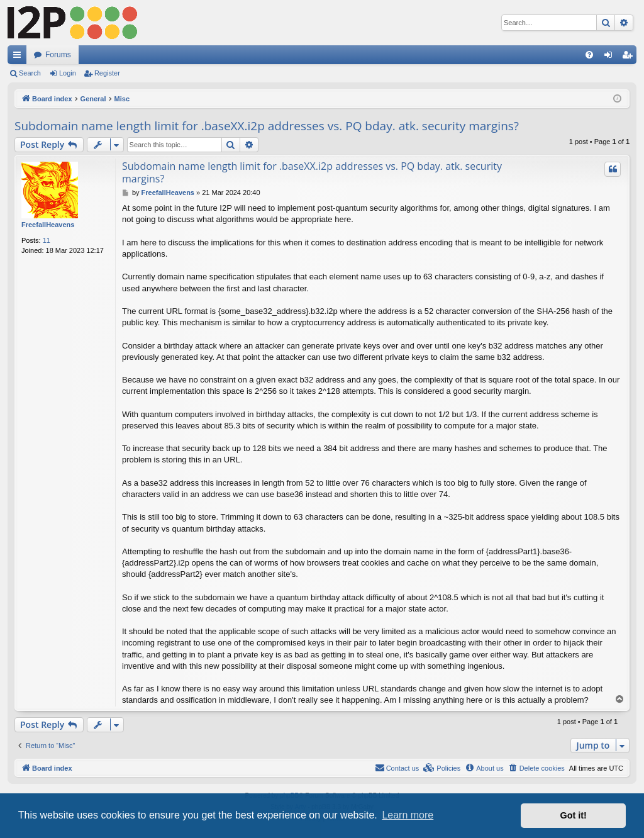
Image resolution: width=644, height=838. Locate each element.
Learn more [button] (408, 815)
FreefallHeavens (48, 225)
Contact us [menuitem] (397, 768)
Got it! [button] (574, 815)
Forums (58, 55)
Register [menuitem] (630, 57)
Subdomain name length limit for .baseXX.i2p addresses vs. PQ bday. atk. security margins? (267, 126)
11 (47, 240)
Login (68, 73)
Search (30, 73)
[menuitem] (589, 55)
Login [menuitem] (611, 57)
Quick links (19, 57)
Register (107, 73)
